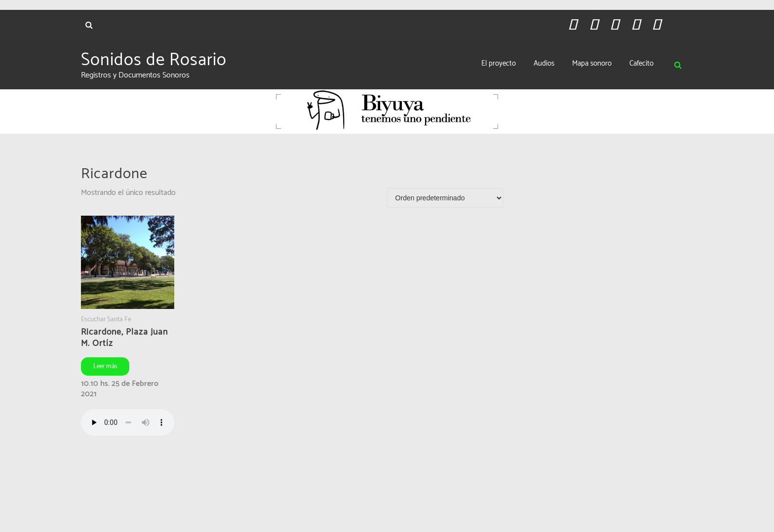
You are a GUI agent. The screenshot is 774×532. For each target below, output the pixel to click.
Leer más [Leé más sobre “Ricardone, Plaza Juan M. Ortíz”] (105, 366)
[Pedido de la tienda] (445, 198)
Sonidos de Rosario (154, 60)
